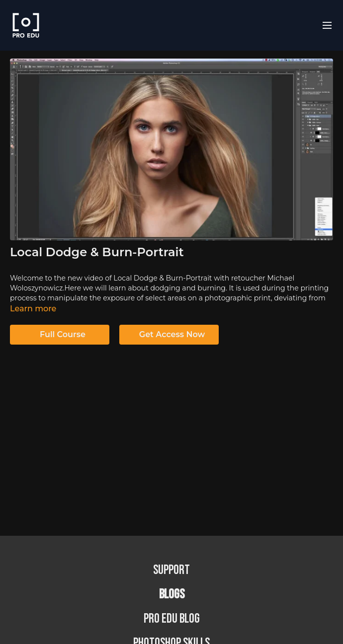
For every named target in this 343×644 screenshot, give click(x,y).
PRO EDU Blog (172, 619)
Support (171, 570)
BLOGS (172, 595)
